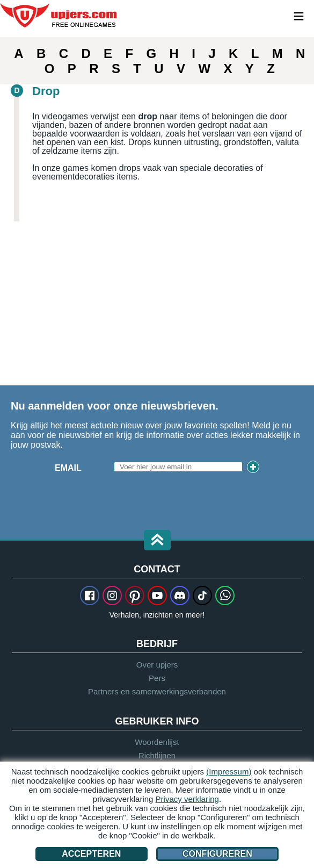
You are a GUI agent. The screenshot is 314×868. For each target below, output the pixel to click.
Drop (46, 91)
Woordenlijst (157, 742)
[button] (157, 541)
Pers (157, 678)
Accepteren (91, 854)
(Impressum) (229, 772)
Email (68, 468)
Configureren (217, 854)
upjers (59, 16)
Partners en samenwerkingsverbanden (157, 691)
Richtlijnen (157, 755)
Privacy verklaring (187, 799)
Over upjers (157, 665)
